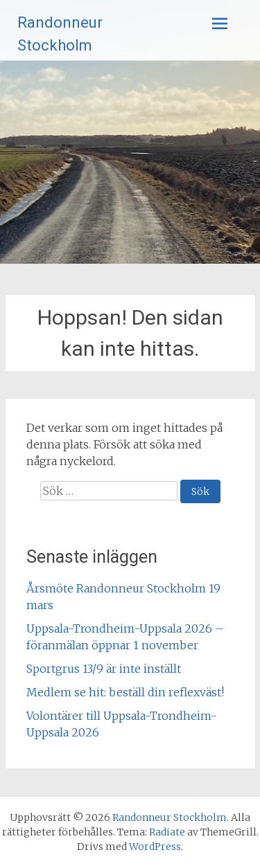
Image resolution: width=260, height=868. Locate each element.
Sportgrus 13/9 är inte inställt (104, 669)
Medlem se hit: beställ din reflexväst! (125, 692)
